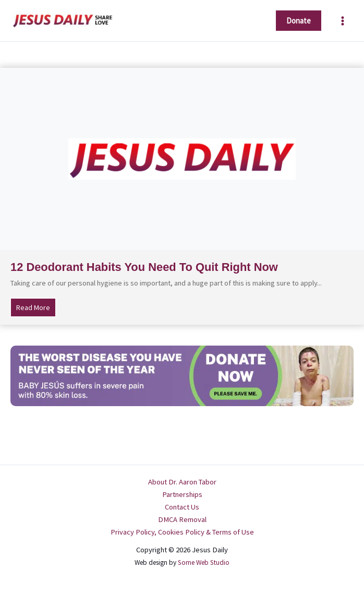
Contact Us (182, 507)
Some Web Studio (204, 562)
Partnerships (182, 494)
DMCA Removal (182, 519)
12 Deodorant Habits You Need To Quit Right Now (144, 267)
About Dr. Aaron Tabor (182, 482)
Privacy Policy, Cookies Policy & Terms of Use (182, 532)
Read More (36, 307)
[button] (299, 21)
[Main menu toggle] (343, 21)
